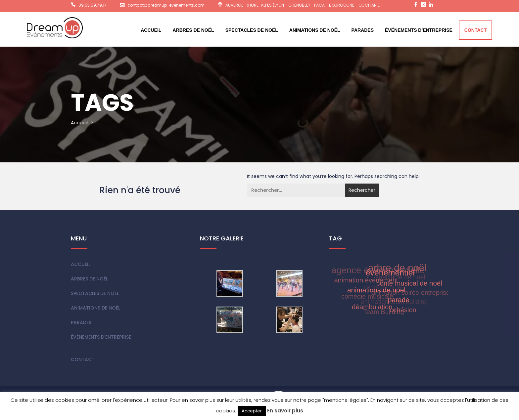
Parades (363, 30)
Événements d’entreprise (419, 30)
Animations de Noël (315, 30)
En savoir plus (285, 411)
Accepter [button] (252, 411)
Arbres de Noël (193, 30)
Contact (475, 30)
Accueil (151, 30)
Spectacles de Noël (252, 30)
